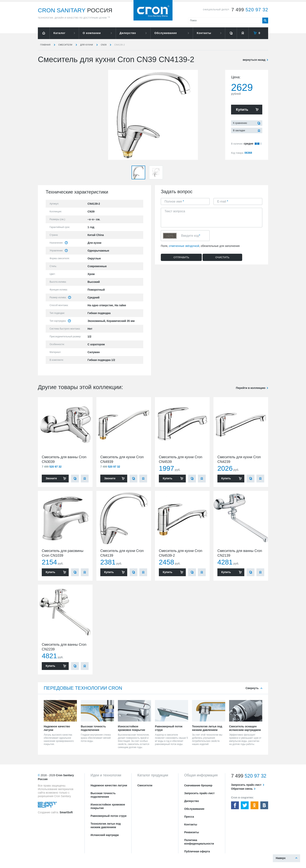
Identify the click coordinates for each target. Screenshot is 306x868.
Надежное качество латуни (109, 785)
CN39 (104, 45)
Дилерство (128, 33)
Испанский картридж (105, 835)
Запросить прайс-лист (199, 793)
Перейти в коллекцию (251, 388)
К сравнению (240, 123)
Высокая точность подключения (103, 795)
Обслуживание (166, 33)
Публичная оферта (197, 851)
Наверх (281, 858)
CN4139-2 (120, 45)
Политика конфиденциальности (199, 842)
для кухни (87, 45)
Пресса (189, 817)
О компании (92, 33)
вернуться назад (254, 60)
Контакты (204, 33)
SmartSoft (66, 812)
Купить (242, 110)
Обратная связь (242, 789)
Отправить (181, 257)
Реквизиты (192, 832)
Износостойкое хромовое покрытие (108, 806)
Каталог (59, 33)
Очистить (222, 257)
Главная (45, 45)
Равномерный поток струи (109, 816)
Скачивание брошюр (198, 785)
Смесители (65, 45)
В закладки (239, 130)
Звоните (51, 478)
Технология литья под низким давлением (106, 825)
